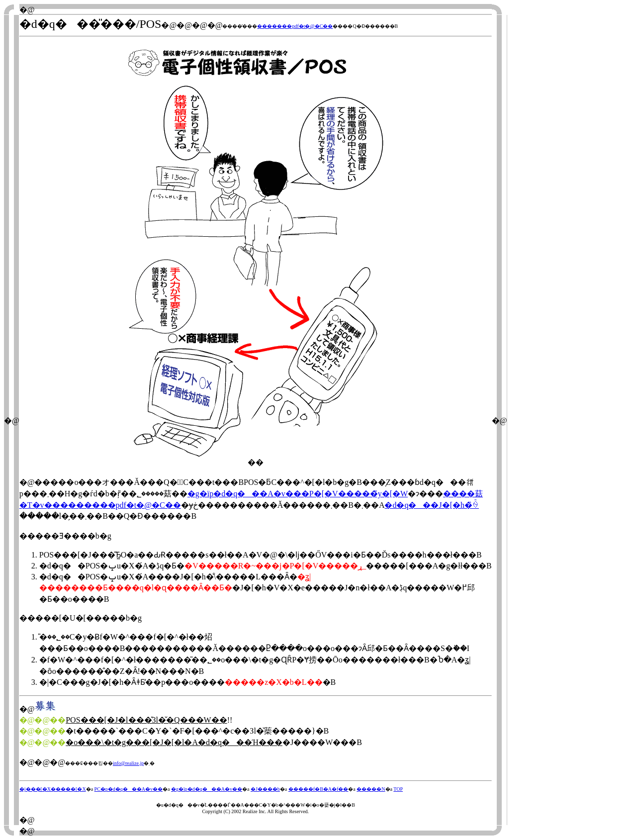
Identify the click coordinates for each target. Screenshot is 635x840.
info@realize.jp (128, 763)
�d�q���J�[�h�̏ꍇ (432, 505)
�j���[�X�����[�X (53, 789)
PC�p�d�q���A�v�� (129, 789)
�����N (371, 789)
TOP (398, 789)
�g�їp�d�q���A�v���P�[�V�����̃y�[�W (298, 494)
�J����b (265, 789)
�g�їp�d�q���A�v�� (207, 789)
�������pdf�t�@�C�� (295, 26)
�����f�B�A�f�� (318, 789)
